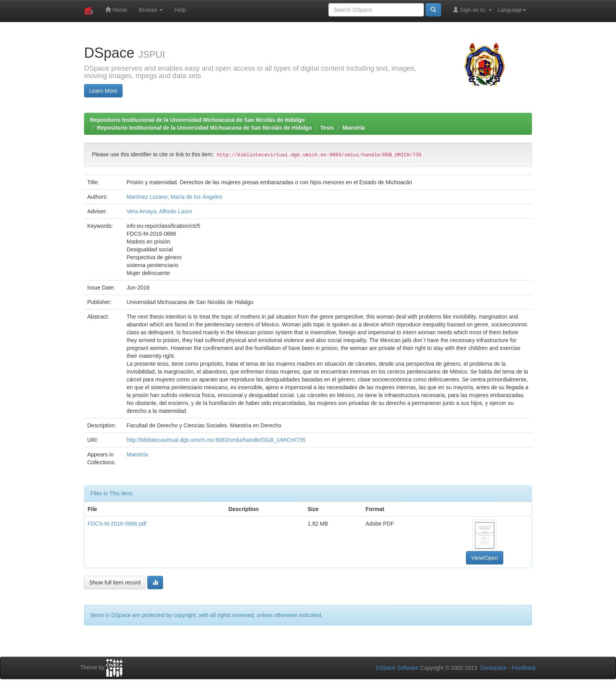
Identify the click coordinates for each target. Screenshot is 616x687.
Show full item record (115, 583)
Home (116, 10)
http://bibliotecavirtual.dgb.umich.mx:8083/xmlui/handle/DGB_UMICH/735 (216, 440)
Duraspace (493, 668)
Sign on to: (472, 10)
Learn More (103, 91)
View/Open (484, 558)
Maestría (354, 128)
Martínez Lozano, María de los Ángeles (174, 197)
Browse (151, 10)
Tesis (327, 128)
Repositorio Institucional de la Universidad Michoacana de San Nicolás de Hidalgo (197, 120)
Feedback (524, 668)
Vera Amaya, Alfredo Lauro (159, 211)
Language (512, 10)
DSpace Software (397, 668)
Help (180, 10)
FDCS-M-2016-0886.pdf (117, 524)
